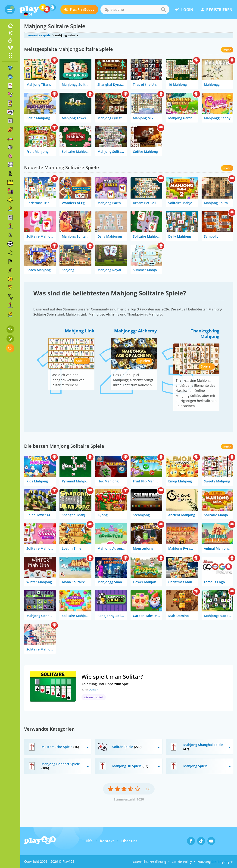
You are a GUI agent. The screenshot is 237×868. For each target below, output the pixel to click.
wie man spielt (94, 697)
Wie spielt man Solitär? (112, 676)
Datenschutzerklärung (149, 862)
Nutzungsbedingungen (215, 862)
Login (184, 10)
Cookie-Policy (182, 862)
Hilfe (89, 841)
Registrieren (217, 10)
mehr (227, 50)
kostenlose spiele (39, 35)
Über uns (129, 841)
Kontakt (107, 841)
